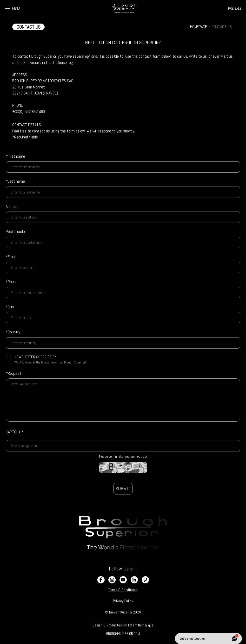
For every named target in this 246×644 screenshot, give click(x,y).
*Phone (12, 282)
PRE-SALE (235, 8)
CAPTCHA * (15, 432)
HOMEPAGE (199, 27)
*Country (13, 332)
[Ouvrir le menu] (7, 9)
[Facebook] (101, 580)
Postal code (15, 231)
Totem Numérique (141, 625)
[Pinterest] (145, 580)
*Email (11, 257)
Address (12, 206)
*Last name (15, 181)
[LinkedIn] (134, 580)
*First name (15, 156)
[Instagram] (112, 580)
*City (10, 307)
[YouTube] (123, 580)
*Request (13, 373)
